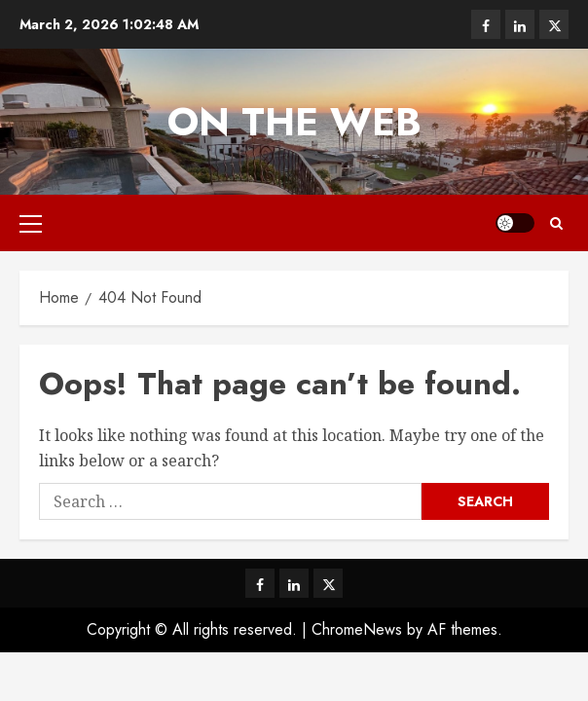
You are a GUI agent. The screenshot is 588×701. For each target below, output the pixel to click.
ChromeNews (357, 629)
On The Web (294, 122)
